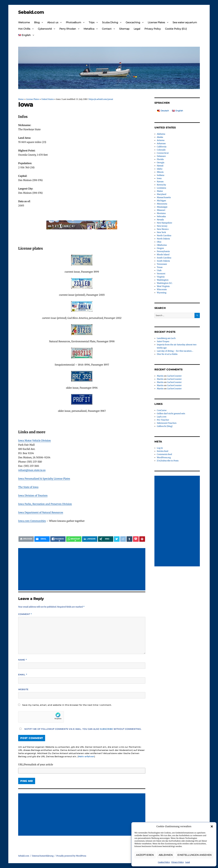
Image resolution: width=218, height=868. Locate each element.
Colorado (161, 150)
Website (23, 689)
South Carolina (164, 258)
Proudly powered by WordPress (71, 856)
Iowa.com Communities (32, 521)
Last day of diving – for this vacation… (175, 351)
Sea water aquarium (185, 22)
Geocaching (133, 22)
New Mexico (163, 229)
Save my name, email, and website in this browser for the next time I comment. (67, 705)
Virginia (161, 277)
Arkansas (161, 143)
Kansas (160, 182)
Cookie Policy (164, 862)
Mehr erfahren (86, 756)
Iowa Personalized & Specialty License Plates (44, 479)
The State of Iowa (28, 487)
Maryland (162, 194)
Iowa (159, 178)
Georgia (161, 163)
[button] (212, 826)
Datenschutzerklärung (43, 856)
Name (23, 660)
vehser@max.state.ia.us (32, 470)
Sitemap (124, 29)
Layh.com (162, 417)
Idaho (160, 169)
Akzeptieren (145, 855)
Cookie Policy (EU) (176, 29)
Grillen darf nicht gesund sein (171, 414)
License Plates (156, 22)
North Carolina (164, 236)
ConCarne (162, 410)
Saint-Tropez (163, 341)
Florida (160, 159)
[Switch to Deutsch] (163, 111)
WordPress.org (164, 457)
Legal (188, 862)
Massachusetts (164, 197)
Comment (25, 614)
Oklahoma (162, 245)
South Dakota (163, 261)
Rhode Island (163, 255)
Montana (161, 213)
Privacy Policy (178, 862)
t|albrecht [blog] (165, 426)
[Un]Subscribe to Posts (168, 461)
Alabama (161, 134)
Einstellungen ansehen (195, 855)
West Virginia (163, 286)
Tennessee (162, 264)
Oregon (160, 248)
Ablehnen (166, 855)
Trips (92, 22)
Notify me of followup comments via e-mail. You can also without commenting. (80, 729)
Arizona (161, 140)
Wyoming (162, 293)
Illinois (160, 172)
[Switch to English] (178, 111)
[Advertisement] (82, 570)
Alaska (160, 137)
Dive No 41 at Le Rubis (167, 354)
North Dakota (163, 239)
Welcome (24, 22)
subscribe (106, 729)
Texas (160, 267)
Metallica (89, 29)
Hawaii (160, 166)
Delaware (161, 156)
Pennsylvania (163, 251)
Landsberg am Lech (166, 338)
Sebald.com (31, 12)
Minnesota (162, 204)
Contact (107, 29)
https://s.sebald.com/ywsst (101, 99)
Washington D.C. (165, 283)
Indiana (161, 175)
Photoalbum (73, 22)
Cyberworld (45, 29)
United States (48, 99)
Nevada (160, 220)
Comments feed (164, 454)
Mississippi (162, 207)
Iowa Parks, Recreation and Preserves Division (45, 504)
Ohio (159, 242)
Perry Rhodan (68, 29)
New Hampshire (164, 223)
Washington (163, 280)
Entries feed (163, 451)
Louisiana (161, 188)
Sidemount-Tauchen (167, 423)
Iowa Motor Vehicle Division (35, 440)
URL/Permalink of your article (36, 764)
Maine (160, 191)
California (162, 147)
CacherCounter (174, 376)
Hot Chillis (24, 29)
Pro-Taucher (163, 420)
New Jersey (162, 226)
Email (23, 675)
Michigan (161, 201)
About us (53, 22)
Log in (160, 448)
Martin (160, 376)
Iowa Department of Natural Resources (41, 512)
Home (21, 99)
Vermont (161, 274)
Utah (159, 270)
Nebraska (161, 216)
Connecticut (163, 153)
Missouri (161, 210)
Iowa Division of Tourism (33, 496)
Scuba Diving (110, 22)
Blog (37, 22)
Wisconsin (162, 289)
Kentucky (161, 185)
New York (161, 232)
